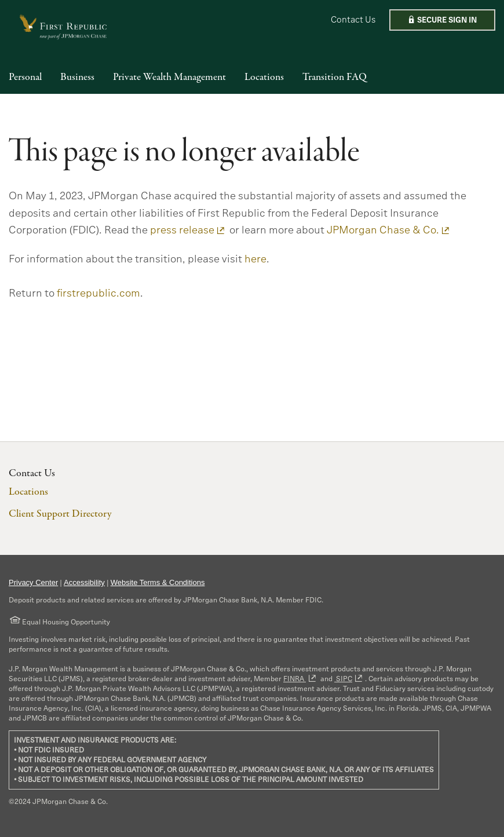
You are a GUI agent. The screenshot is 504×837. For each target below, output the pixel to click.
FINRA (295, 679)
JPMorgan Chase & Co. (383, 230)
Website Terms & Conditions (158, 582)
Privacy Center (33, 582)
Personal (25, 78)
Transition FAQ (335, 78)
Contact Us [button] (353, 19)
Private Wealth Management (169, 78)
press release (182, 230)
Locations (264, 78)
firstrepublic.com (98, 293)
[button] (442, 20)
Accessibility (84, 582)
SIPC (343, 679)
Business (77, 78)
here (255, 259)
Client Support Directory (60, 514)
